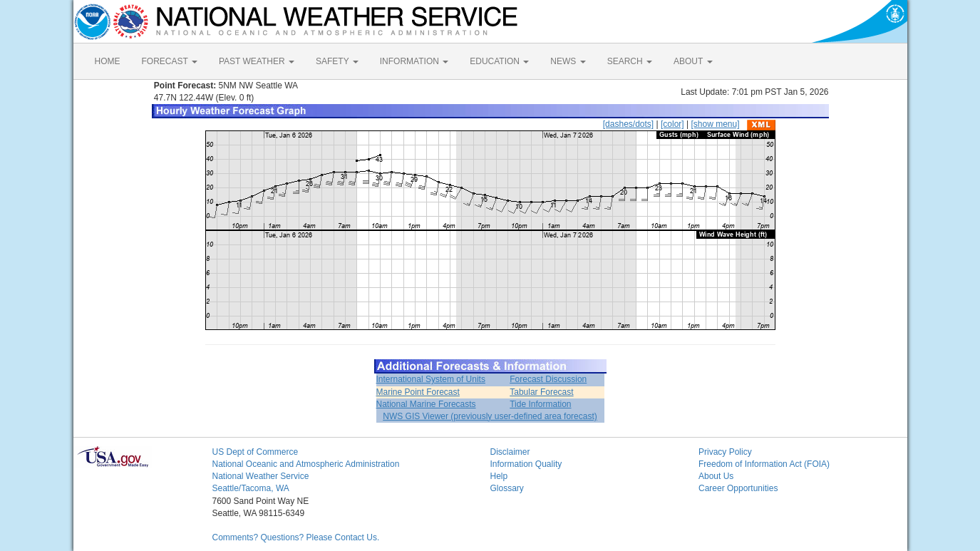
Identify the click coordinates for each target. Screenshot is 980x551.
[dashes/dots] (628, 124)
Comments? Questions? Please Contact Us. (296, 537)
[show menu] (715, 124)
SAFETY (337, 61)
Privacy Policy (725, 452)
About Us (716, 476)
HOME (108, 61)
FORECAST (170, 61)
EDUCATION (499, 61)
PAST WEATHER (257, 61)
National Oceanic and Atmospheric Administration (306, 464)
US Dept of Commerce (256, 452)
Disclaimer (510, 452)
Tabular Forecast (541, 392)
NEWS (568, 61)
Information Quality (526, 464)
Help (499, 476)
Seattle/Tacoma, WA (251, 488)
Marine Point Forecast (418, 392)
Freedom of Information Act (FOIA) (764, 464)
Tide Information (540, 404)
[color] (672, 124)
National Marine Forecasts (426, 404)
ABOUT (693, 61)
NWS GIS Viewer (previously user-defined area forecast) (490, 416)
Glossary (507, 488)
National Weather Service (261, 476)
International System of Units (431, 379)
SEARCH (630, 61)
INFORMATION (414, 61)
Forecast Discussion (548, 379)
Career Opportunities (738, 488)
